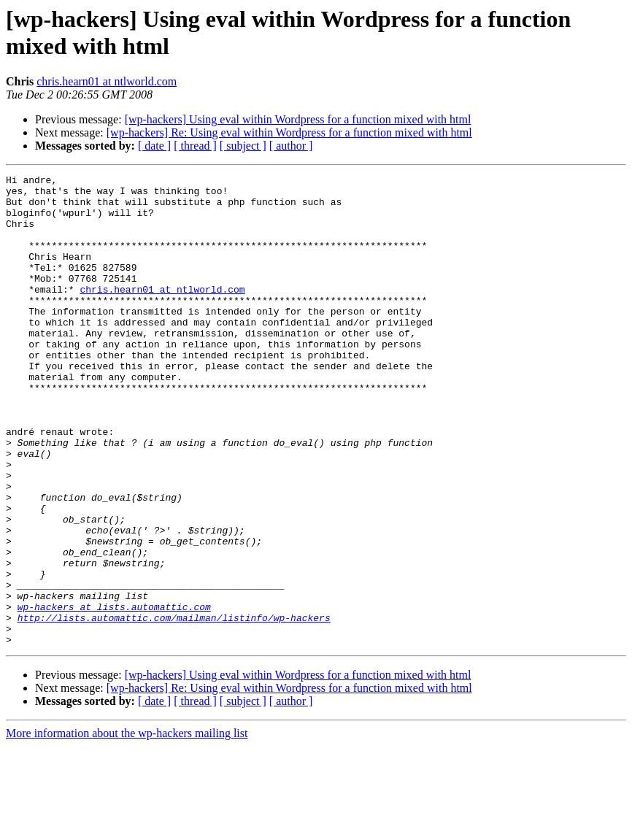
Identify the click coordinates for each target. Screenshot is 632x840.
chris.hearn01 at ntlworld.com (107, 81)
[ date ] (154, 146)
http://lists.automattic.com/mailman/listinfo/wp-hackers (174, 707)
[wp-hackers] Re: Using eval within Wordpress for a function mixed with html (289, 132)
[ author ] (291, 146)
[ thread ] (195, 146)
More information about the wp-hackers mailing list (127, 827)
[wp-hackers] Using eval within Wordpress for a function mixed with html (298, 119)
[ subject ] (243, 146)
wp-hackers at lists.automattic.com (114, 694)
